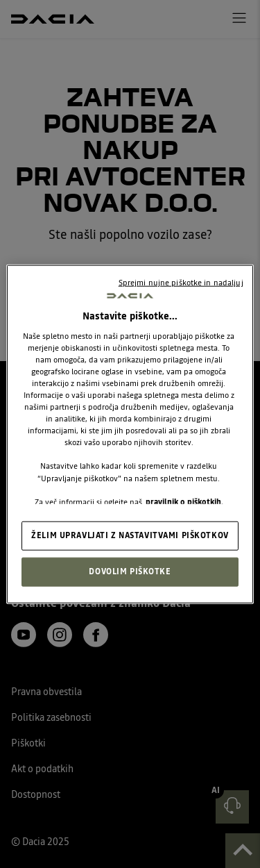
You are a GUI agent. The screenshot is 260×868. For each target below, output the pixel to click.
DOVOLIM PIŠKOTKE (130, 571)
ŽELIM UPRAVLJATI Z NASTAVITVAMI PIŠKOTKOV (130, 535)
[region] (130, 434)
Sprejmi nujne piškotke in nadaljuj (181, 283)
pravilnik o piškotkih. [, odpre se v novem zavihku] (184, 501)
